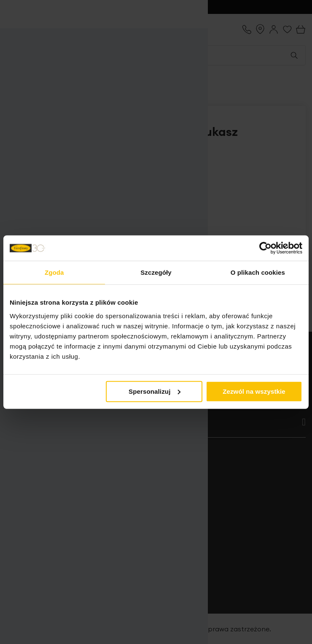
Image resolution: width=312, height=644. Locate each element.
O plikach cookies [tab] (258, 272)
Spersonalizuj (155, 391)
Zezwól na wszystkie (254, 391)
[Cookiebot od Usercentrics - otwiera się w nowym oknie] (265, 248)
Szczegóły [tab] (156, 272)
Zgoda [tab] (54, 272)
